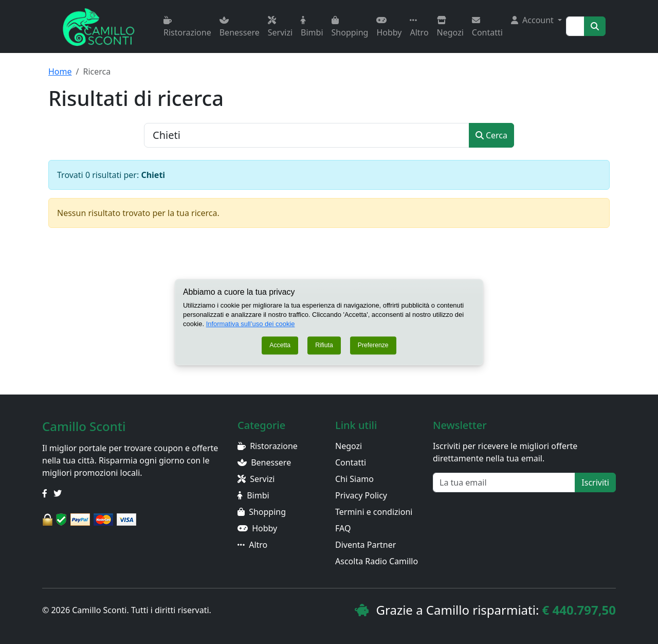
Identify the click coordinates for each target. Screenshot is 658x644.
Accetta (280, 346)
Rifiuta (324, 346)
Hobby (389, 27)
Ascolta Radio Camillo (377, 561)
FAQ (343, 528)
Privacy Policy (361, 495)
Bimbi (312, 27)
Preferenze (373, 346)
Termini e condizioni (374, 512)
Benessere (240, 27)
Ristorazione (187, 27)
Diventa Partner (365, 545)
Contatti (487, 27)
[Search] (575, 26)
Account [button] (533, 20)
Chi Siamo (354, 479)
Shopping (350, 27)
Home (60, 71)
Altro (419, 27)
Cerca (491, 135)
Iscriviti (595, 482)
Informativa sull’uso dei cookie (251, 324)
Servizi (280, 27)
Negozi (450, 27)
